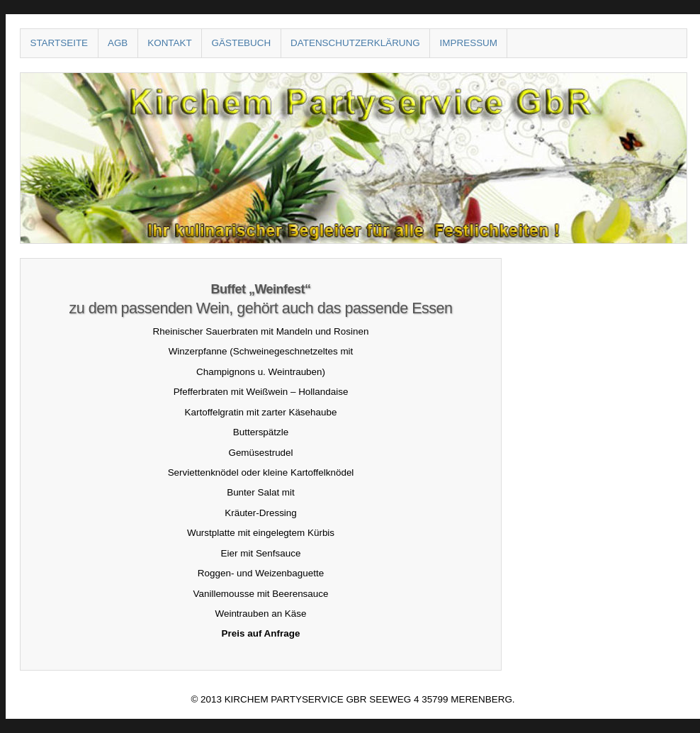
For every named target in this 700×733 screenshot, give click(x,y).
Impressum (469, 43)
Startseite (59, 43)
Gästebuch (242, 43)
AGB (118, 43)
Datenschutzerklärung (355, 43)
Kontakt (169, 43)
